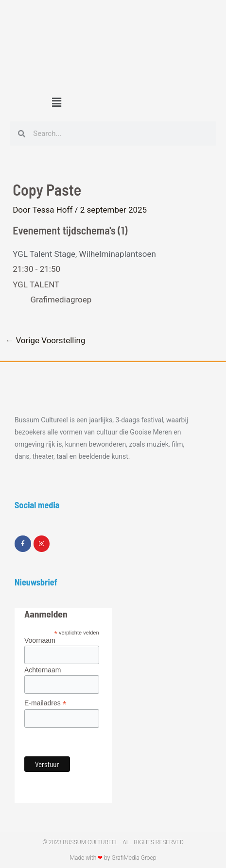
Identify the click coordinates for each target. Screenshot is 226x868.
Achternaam (43, 670)
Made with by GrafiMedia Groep (113, 858)
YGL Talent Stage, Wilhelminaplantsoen (84, 254)
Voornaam (40, 640)
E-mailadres (45, 703)
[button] (56, 102)
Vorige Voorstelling (45, 341)
